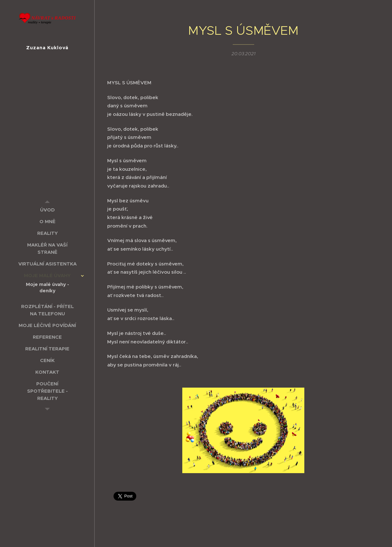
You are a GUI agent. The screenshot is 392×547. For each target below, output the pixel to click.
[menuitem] (47, 210)
